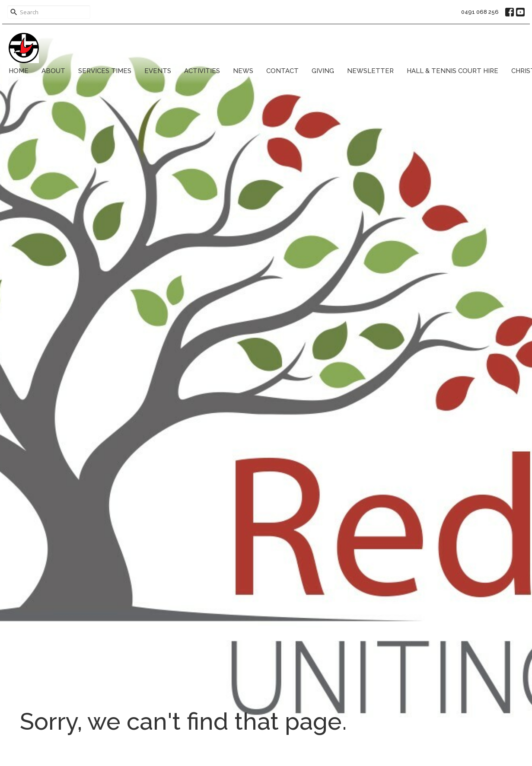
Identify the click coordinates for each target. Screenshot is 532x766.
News (243, 71)
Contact (282, 71)
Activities (202, 71)
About (53, 71)
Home (19, 71)
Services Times (105, 71)
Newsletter (370, 71)
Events (158, 71)
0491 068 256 (480, 12)
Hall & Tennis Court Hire (452, 71)
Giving (323, 71)
